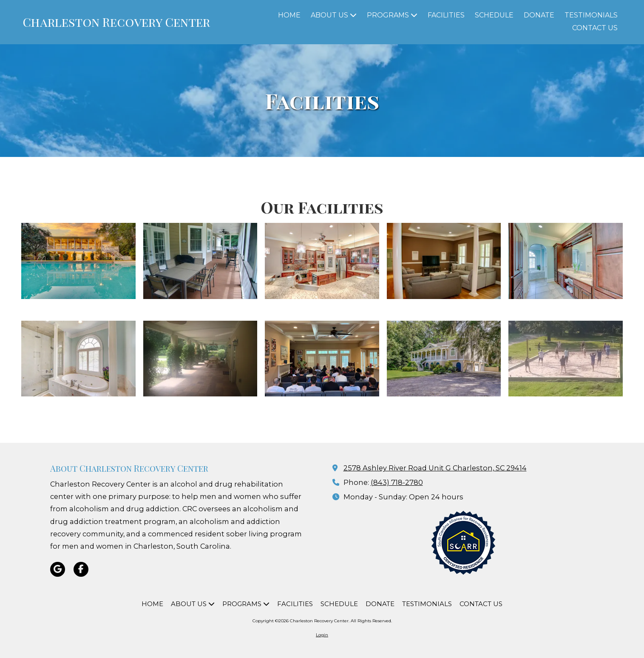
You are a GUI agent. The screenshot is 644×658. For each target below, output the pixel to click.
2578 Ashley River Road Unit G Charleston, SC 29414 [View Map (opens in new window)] (435, 468)
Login (322, 635)
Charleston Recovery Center (116, 22)
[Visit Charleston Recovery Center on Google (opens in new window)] (58, 569)
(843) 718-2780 (397, 482)
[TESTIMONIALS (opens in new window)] (591, 16)
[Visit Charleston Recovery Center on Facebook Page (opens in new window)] (81, 569)
